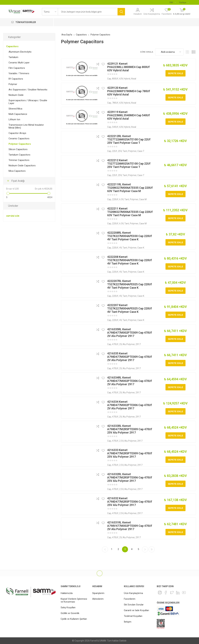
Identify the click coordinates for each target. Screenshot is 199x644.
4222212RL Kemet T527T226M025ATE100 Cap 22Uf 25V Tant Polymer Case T (129, 139)
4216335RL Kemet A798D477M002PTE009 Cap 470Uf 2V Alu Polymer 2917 (130, 333)
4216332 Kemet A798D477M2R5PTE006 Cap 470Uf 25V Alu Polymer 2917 (130, 502)
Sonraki (145, 549)
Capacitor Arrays (17, 133)
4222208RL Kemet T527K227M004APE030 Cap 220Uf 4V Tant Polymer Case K (130, 236)
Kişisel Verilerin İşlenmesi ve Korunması (74, 600)
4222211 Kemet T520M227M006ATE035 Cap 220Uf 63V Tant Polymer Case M (130, 212)
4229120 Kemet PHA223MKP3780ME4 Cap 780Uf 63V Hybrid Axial (129, 91)
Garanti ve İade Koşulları (136, 610)
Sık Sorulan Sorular (134, 605)
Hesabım (138, 14)
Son (152, 549)
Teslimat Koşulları (133, 616)
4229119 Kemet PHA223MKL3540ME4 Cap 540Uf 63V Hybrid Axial (128, 115)
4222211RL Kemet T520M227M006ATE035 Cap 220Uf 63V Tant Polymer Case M (130, 188)
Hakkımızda (67, 593)
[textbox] (88, 12)
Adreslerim (98, 599)
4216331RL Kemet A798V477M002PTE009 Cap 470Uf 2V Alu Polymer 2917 (130, 526)
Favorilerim (130, 599)
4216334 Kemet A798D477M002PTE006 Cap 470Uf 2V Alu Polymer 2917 (130, 405)
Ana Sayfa (67, 35)
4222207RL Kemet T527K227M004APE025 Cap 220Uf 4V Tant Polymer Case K (130, 284)
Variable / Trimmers (19, 73)
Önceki (105, 549)
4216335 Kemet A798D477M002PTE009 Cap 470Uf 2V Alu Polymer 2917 (130, 357)
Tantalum (13, 57)
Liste (193, 52)
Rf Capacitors (16, 79)
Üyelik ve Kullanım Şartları (74, 619)
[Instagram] (160, 593)
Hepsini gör (13, 216)
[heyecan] (172, 593)
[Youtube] (184, 593)
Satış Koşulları (68, 607)
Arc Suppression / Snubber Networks (28, 90)
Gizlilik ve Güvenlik (70, 613)
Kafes (187, 52)
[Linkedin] (178, 593)
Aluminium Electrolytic (20, 52)
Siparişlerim (98, 593)
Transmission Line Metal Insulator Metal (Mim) (26, 126)
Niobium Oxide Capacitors (22, 166)
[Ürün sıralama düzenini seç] (169, 52)
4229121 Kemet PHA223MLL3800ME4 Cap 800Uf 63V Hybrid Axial (128, 67)
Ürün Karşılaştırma (152, 14)
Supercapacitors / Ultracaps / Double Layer (28, 102)
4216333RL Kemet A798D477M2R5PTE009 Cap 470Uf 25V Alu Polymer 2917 (130, 429)
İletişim (128, 622)
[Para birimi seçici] (173, 2)
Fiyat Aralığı (18, 181)
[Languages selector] (184, 2)
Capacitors (12, 46)
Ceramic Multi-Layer (19, 63)
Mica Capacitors (17, 171)
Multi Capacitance (18, 114)
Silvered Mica (15, 109)
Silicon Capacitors (18, 149)
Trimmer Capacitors (19, 160)
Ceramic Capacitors (19, 139)
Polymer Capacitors (20, 144)
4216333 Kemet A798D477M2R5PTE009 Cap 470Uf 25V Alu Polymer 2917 (130, 453)
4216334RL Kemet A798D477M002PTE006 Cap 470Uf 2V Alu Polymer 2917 (130, 381)
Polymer (13, 84)
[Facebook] (166, 593)
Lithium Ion (14, 119)
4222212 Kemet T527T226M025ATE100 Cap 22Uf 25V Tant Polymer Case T (129, 164)
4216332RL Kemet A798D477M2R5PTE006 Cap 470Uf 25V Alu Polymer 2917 (130, 477)
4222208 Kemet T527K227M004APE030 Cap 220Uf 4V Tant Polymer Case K (130, 260)
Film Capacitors (17, 68)
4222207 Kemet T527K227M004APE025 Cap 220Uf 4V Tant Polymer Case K (130, 308)
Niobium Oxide (16, 95)
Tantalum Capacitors (19, 155)
